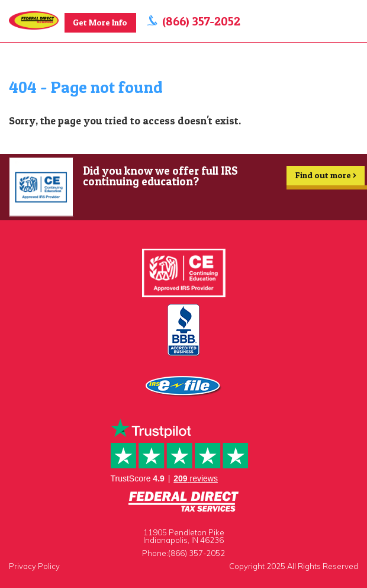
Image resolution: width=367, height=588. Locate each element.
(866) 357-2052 (201, 21)
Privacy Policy (34, 566)
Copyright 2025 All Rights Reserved (294, 566)
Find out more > (326, 178)
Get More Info (100, 23)
